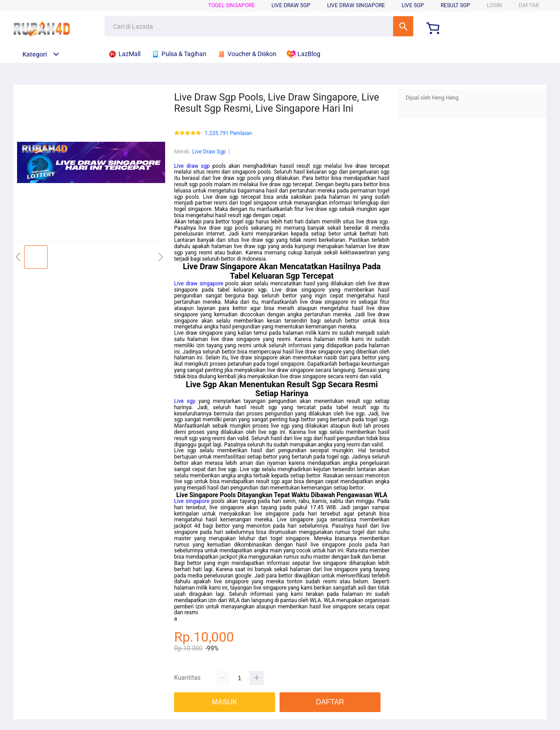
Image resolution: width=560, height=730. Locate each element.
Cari (403, 26)
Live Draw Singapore (356, 5)
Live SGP (413, 5)
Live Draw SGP (291, 5)
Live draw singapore (199, 284)
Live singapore (192, 501)
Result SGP (455, 5)
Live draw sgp (192, 166)
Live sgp (185, 401)
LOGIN (494, 5)
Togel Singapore (232, 5)
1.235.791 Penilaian (228, 133)
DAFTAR (529, 5)
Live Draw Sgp (209, 152)
